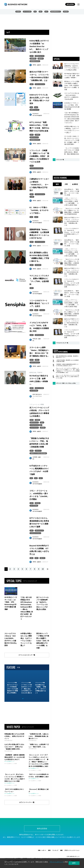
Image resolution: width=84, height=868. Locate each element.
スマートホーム (40, 84)
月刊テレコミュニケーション (72, 851)
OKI (42, 423)
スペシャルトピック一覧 (27, 655)
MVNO (38, 503)
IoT (46, 12)
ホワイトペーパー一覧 (27, 803)
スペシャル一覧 (60, 160)
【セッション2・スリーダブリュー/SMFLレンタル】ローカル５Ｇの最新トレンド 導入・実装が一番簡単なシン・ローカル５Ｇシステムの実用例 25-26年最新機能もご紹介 (68, 370)
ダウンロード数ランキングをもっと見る (66, 383)
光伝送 (66, 12)
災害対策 (33, 59)
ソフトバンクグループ (37, 168)
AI (35, 12)
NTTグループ (34, 137)
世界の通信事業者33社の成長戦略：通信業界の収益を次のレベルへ (67, 357)
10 (43, 569)
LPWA (37, 135)
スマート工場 (39, 388)
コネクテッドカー (35, 533)
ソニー (42, 310)
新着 (49, 851)
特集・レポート (42, 851)
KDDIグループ (40, 56)
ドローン (38, 451)
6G (40, 12)
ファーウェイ (34, 428)
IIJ (31, 217)
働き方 (42, 558)
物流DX (41, 59)
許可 (74, 863)
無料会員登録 (70, 4)
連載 (61, 851)
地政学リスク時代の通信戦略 (38, 453)
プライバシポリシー (56, 862)
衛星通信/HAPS (35, 61)
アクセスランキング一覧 (62, 343)
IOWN (18, 12)
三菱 (32, 197)
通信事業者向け (56, 12)
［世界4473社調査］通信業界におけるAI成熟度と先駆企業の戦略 (67, 361)
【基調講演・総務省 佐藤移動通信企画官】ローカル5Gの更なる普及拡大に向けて (67, 365)
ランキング (55, 851)
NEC (37, 360)
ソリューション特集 (36, 425)
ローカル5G (27, 12)
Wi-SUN (38, 265)
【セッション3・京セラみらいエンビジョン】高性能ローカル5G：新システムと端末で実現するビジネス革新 (67, 377)
